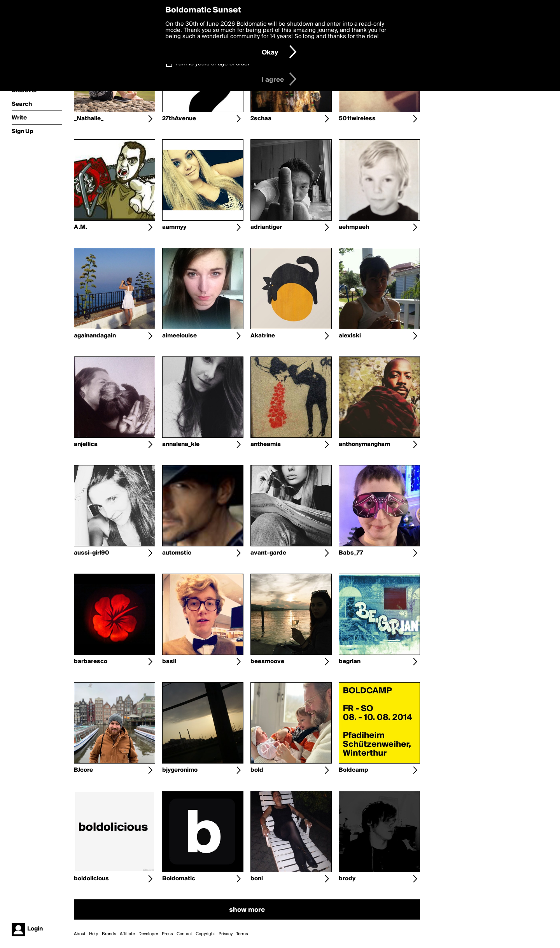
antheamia (266, 444)
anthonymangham (364, 444)
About (80, 934)
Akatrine (263, 336)
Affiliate (127, 934)
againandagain (95, 336)
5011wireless (357, 119)
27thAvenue (179, 119)
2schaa (261, 119)
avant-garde (268, 553)
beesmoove (267, 662)
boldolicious (91, 879)
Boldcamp (353, 770)
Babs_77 (351, 553)
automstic (177, 553)
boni (257, 879)
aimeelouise (179, 336)
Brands (109, 934)
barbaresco (91, 662)
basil (169, 662)
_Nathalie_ (89, 119)
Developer (148, 934)
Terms (242, 934)
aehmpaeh (354, 227)
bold (257, 770)
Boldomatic (179, 879)
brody (347, 879)
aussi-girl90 (92, 553)
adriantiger (266, 227)
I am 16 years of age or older (213, 64)
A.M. (80, 227)
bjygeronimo (180, 770)
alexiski (350, 336)
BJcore (83, 770)
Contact (184, 934)
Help (94, 934)
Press (167, 934)
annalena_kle (181, 444)
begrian (350, 662)
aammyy (174, 227)
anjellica (86, 444)
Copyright (205, 934)
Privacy (226, 934)
